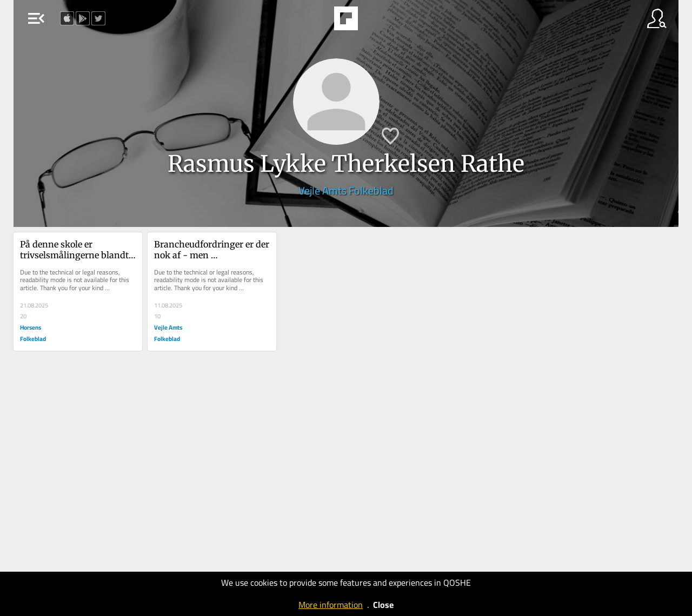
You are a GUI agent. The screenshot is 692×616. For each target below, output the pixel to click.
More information (331, 605)
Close (383, 605)
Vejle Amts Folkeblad (346, 190)
